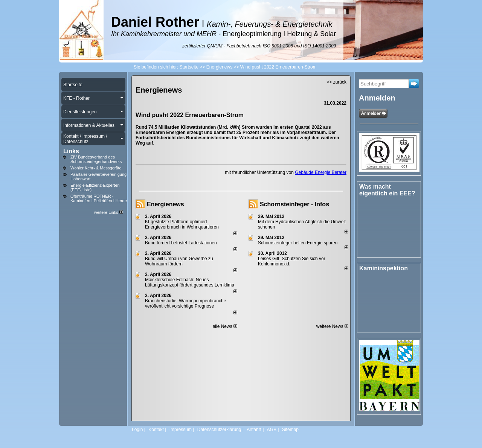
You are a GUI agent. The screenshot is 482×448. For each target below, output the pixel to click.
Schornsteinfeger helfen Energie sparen (298, 243)
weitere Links (109, 212)
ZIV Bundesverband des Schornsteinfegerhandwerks (96, 159)
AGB (272, 430)
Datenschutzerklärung (219, 430)
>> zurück (336, 82)
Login (137, 430)
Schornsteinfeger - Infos (294, 204)
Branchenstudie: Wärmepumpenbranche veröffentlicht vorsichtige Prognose (185, 303)
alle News (225, 326)
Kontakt (156, 430)
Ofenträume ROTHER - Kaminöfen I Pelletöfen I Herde (99, 198)
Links (71, 151)
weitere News (332, 326)
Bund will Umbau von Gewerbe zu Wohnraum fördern (179, 261)
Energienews (165, 204)
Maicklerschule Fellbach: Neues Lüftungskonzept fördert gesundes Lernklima (190, 282)
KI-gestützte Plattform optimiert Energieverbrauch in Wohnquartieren (182, 224)
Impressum (181, 430)
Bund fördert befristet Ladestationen (181, 243)
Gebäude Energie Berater (321, 172)
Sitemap (290, 430)
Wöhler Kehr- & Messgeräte (96, 168)
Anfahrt (254, 430)
